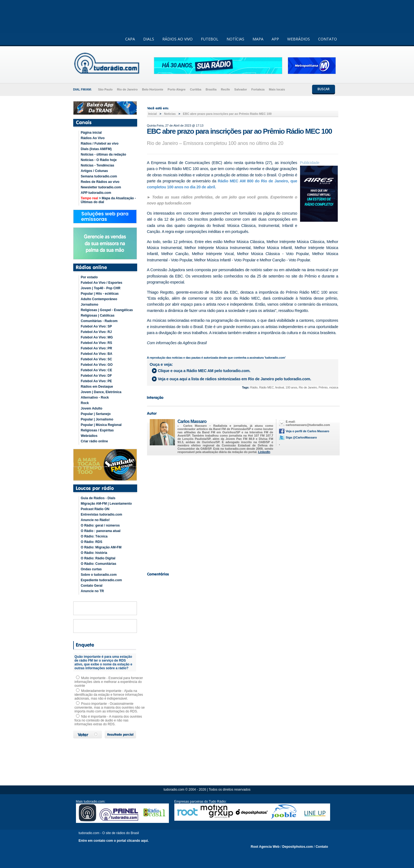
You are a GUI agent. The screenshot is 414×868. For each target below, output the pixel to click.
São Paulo (105, 89)
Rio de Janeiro (127, 89)
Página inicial (91, 133)
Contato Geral (92, 586)
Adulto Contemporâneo (99, 299)
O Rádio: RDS (92, 542)
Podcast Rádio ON (95, 509)
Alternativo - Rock (95, 398)
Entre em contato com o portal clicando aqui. (114, 841)
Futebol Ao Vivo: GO (97, 365)
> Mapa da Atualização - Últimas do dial (108, 200)
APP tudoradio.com (96, 193)
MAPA (258, 39)
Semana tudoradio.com (99, 176)
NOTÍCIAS (235, 39)
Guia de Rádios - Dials (98, 498)
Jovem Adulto (92, 408)
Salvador (240, 89)
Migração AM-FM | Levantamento (106, 504)
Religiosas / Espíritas (97, 430)
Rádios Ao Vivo (93, 138)
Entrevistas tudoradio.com (102, 515)
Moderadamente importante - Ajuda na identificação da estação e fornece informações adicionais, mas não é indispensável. (109, 695)
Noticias (170, 114)
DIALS (149, 39)
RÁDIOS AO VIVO (177, 39)
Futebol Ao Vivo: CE (97, 370)
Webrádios (89, 436)
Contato (322, 847)
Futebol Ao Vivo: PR (97, 348)
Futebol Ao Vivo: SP (96, 326)
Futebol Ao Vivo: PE (96, 381)
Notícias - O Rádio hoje (99, 160)
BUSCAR (324, 89)
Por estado (89, 277)
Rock (85, 403)
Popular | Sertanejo (96, 414)
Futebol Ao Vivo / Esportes (102, 283)
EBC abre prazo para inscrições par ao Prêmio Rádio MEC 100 (227, 114)
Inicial (153, 114)
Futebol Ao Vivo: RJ (96, 332)
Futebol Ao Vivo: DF (96, 376)
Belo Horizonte (153, 89)
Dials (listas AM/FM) (96, 149)
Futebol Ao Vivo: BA (97, 354)
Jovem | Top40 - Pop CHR (101, 288)
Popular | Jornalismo (97, 419)
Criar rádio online (94, 441)
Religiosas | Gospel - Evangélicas (107, 310)
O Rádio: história (94, 553)
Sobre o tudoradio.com (99, 575)
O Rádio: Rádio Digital (98, 558)
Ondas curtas (91, 569)
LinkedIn (264, 452)
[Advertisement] (243, 512)
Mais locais (277, 89)
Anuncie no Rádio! (95, 520)
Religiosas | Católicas (98, 315)
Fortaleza (258, 89)
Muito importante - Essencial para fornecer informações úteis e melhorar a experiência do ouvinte (109, 682)
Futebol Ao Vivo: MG (97, 337)
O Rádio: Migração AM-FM (101, 547)
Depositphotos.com (298, 847)
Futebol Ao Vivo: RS (97, 343)
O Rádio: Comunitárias (99, 564)
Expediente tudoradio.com (102, 580)
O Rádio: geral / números (100, 525)
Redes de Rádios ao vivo (100, 182)
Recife (225, 89)
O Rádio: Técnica (94, 536)
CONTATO (328, 39)
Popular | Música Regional (101, 425)
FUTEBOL (210, 39)
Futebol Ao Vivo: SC (97, 359)
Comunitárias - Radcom (99, 321)
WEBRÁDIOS (299, 39)
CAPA (130, 39)
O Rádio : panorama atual (101, 531)
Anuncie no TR (93, 591)
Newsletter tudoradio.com (101, 187)
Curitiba (196, 89)
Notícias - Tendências (98, 165)
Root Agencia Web (265, 847)
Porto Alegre (177, 89)
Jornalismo (90, 305)
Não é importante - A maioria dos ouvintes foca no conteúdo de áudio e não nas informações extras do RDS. (108, 720)
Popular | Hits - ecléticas (100, 294)
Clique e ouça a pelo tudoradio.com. (204, 371)
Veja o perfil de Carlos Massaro (308, 431)
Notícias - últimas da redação (104, 154)
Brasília (211, 89)
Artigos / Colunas (94, 171)
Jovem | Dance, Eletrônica (101, 392)
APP (275, 39)
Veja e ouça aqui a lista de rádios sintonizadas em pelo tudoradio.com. (235, 379)
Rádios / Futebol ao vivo (100, 144)
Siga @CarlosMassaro (301, 437)
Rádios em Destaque (97, 387)
